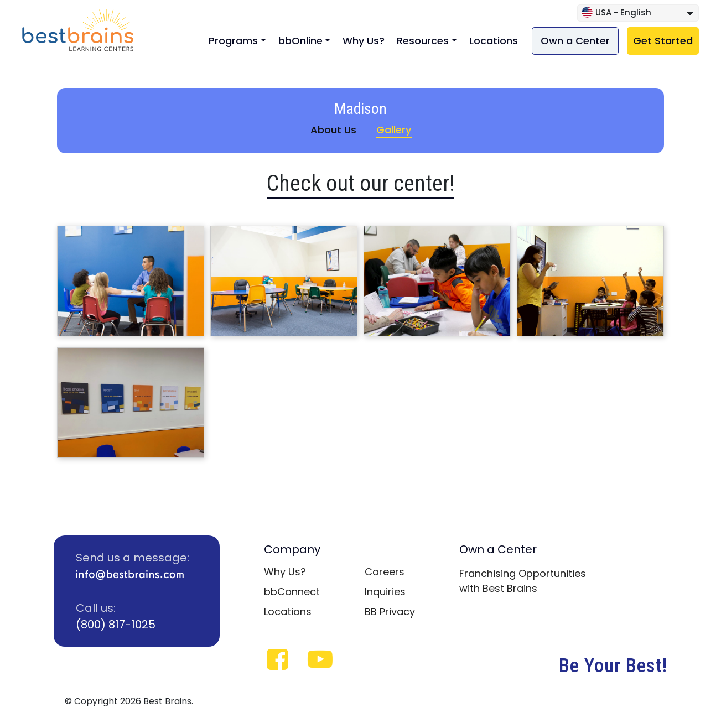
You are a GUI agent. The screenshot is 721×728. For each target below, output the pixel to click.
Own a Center (575, 41)
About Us (333, 130)
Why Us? (364, 41)
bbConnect (292, 592)
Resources (423, 41)
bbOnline (300, 41)
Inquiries (385, 592)
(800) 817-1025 (116, 625)
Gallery (394, 130)
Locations (494, 41)
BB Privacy (390, 612)
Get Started (663, 41)
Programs (233, 41)
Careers (385, 572)
